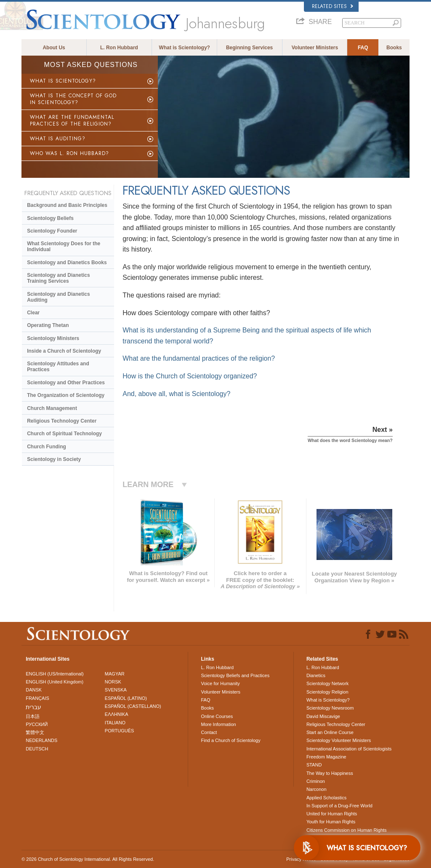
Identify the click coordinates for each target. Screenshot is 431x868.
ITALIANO (115, 723)
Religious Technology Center (62, 421)
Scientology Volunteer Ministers (339, 740)
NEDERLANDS (41, 740)
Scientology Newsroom (330, 708)
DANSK (34, 690)
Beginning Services (249, 48)
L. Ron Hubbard (119, 48)
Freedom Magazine (326, 757)
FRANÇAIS (37, 698)
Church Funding (47, 447)
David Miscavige (323, 716)
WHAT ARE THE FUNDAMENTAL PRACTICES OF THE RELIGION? (72, 121)
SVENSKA (116, 690)
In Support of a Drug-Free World (339, 806)
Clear (33, 313)
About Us (54, 48)
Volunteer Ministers (315, 48)
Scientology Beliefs (50, 218)
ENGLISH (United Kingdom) (55, 682)
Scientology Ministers (53, 338)
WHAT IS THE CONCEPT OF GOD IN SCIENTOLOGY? (73, 99)
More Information (218, 724)
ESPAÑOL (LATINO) (126, 698)
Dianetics (316, 675)
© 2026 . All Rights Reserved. (88, 859)
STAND (314, 765)
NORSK (113, 682)
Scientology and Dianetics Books (67, 263)
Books (394, 48)
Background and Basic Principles (67, 205)
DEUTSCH (37, 749)
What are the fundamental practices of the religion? (199, 358)
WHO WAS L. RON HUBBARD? (69, 153)
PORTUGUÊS (119, 731)
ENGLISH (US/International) (55, 674)
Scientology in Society (54, 459)
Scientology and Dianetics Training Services (58, 278)
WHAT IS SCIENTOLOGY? (63, 81)
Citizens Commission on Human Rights (347, 830)
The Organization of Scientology (66, 395)
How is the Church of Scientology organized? (190, 376)
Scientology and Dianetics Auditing (58, 297)
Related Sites (333, 6)
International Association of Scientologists (349, 749)
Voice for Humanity (220, 683)
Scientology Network (327, 683)
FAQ (363, 48)
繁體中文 (35, 732)
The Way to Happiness (330, 773)
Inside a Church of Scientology (64, 351)
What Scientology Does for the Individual (64, 246)
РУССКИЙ (37, 724)
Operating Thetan (48, 325)
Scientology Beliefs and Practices (235, 675)
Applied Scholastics (326, 798)
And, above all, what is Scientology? (176, 394)
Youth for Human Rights (331, 822)
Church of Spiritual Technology (64, 434)
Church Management (52, 408)
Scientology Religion (327, 692)
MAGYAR (115, 674)
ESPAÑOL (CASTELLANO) (133, 706)
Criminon (316, 781)
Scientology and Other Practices (66, 383)
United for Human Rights (332, 814)
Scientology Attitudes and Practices (58, 367)
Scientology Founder (52, 231)
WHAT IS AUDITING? (58, 139)
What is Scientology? (185, 48)
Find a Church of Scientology (230, 740)
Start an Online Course (330, 732)
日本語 (33, 716)
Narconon (317, 789)
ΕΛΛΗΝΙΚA (117, 714)
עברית (33, 707)
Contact (209, 732)
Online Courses (217, 716)
